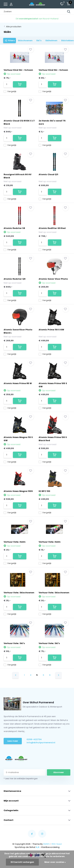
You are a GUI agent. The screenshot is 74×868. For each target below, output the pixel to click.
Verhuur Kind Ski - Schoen (18, 70)
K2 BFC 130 (44, 491)
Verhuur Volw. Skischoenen (19, 593)
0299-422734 (34, 739)
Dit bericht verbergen (22, 862)
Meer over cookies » (55, 862)
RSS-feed (57, 844)
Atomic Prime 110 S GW (51, 330)
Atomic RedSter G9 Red (52, 228)
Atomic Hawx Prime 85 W (18, 383)
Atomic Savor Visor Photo (53, 279)
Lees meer (13, 741)
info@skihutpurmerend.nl (41, 743)
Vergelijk (10, 91)
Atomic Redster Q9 (15, 279)
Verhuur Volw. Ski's (14, 643)
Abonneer (59, 772)
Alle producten (14, 27)
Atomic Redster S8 (14, 228)
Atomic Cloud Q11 (48, 174)
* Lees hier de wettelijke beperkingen (21, 779)
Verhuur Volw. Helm (15, 542)
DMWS (46, 844)
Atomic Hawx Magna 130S (18, 491)
